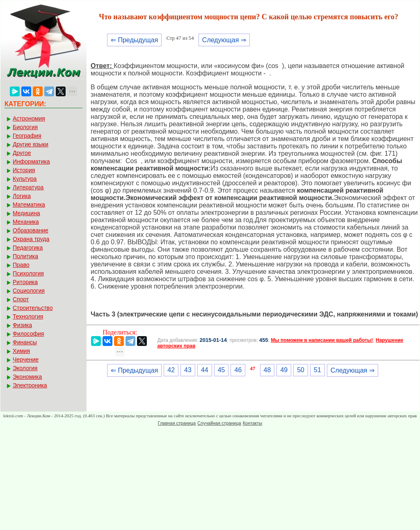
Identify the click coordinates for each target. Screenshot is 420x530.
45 (221, 370)
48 (267, 370)
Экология (25, 368)
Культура (25, 179)
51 (317, 370)
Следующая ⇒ (224, 40)
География (27, 136)
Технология (28, 316)
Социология (29, 291)
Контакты (253, 423)
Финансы (25, 342)
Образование (31, 230)
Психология (28, 273)
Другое (22, 153)
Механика (26, 222)
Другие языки (31, 144)
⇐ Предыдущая (134, 40)
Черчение (26, 359)
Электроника (30, 385)
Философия (28, 334)
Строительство (33, 308)
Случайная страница (219, 423)
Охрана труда (31, 239)
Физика (22, 325)
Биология (25, 127)
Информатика (31, 162)
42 (171, 370)
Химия (21, 351)
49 (284, 370)
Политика (25, 256)
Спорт (21, 299)
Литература (28, 187)
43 (188, 370)
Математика (29, 205)
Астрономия (29, 118)
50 (301, 370)
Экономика (27, 377)
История (24, 170)
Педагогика (28, 248)
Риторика (25, 282)
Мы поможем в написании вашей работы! (322, 340)
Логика (22, 196)
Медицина (26, 213)
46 (238, 370)
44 (205, 370)
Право (21, 265)
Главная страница (177, 423)
